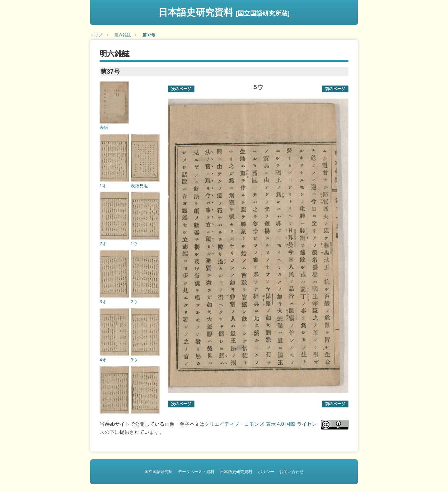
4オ (103, 360)
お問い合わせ (292, 472)
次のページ (181, 89)
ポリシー (266, 472)
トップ (96, 35)
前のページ (335, 89)
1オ (103, 186)
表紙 (104, 128)
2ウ (134, 302)
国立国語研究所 (159, 472)
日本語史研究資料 (224, 12)
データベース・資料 (196, 472)
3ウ (134, 360)
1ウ (134, 244)
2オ (103, 244)
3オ (103, 302)
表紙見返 (139, 186)
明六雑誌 (123, 35)
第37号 (149, 35)
